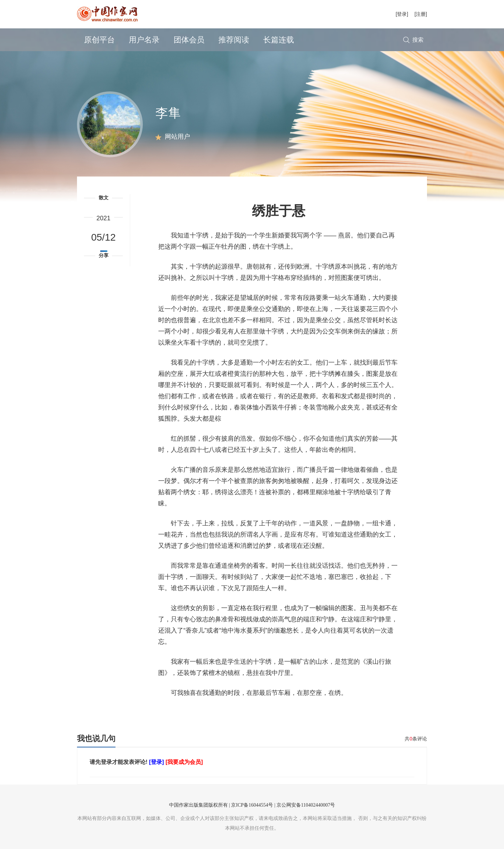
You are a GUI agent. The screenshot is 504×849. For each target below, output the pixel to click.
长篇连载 (279, 40)
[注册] (421, 14)
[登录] (402, 14)
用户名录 (144, 40)
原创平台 (99, 40)
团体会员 (189, 40)
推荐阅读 (234, 40)
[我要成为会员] (184, 762)
